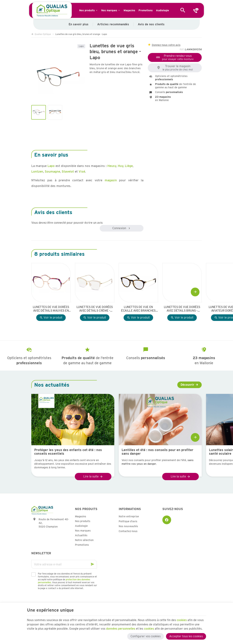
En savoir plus (79, 24)
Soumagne (52, 171)
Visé (82, 171)
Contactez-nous (128, 531)
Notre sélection (84, 540)
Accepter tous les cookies (186, 636)
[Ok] (92, 564)
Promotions (82, 545)
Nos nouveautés (128, 526)
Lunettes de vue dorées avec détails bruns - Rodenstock (182, 309)
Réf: (182, 49)
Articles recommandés (113, 24)
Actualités (81, 535)
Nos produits (83, 521)
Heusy (112, 166)
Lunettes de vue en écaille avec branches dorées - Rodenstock (138, 309)
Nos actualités (52, 385)
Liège (129, 166)
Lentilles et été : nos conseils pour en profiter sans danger (157, 452)
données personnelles (121, 629)
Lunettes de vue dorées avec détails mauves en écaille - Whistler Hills (51, 309)
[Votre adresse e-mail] (64, 564)
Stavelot (68, 171)
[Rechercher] (183, 10)
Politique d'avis (128, 521)
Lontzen (37, 171)
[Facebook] (167, 520)
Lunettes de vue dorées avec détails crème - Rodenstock (95, 309)
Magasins (81, 516)
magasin (111, 180)
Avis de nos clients (151, 24)
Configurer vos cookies (146, 636)
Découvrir (187, 385)
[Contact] (196, 10)
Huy (121, 166)
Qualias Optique (41, 34)
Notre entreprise (129, 516)
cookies (182, 620)
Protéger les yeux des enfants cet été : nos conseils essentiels (68, 452)
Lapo (81, 46)
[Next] (195, 292)
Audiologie (81, 526)
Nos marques (83, 531)
